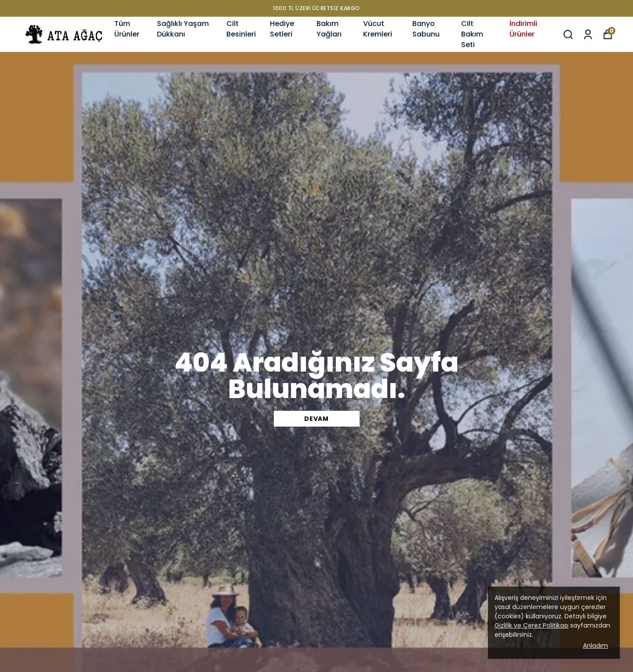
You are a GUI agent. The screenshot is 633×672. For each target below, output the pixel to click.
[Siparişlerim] (588, 35)
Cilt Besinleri (241, 29)
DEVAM (316, 419)
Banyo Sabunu (426, 29)
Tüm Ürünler (127, 29)
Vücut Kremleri (378, 29)
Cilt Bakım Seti (472, 34)
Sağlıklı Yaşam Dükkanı (183, 29)
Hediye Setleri (282, 29)
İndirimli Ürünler (523, 29)
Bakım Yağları (329, 29)
